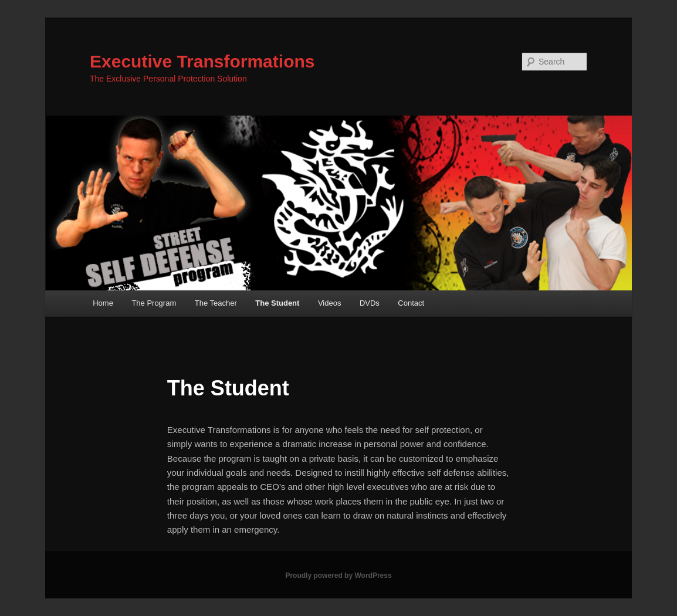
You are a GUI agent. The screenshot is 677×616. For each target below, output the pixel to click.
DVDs (370, 303)
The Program (154, 303)
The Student (277, 303)
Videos (330, 303)
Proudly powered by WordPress (338, 576)
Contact (411, 303)
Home (103, 303)
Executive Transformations (202, 61)
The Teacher (216, 303)
